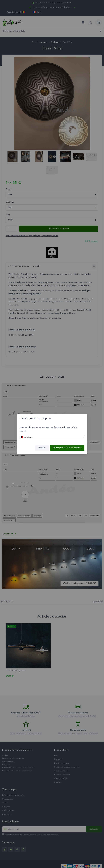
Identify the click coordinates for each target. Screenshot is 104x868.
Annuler (42, 448)
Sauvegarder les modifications (67, 448)
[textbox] (52, 437)
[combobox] (52, 437)
